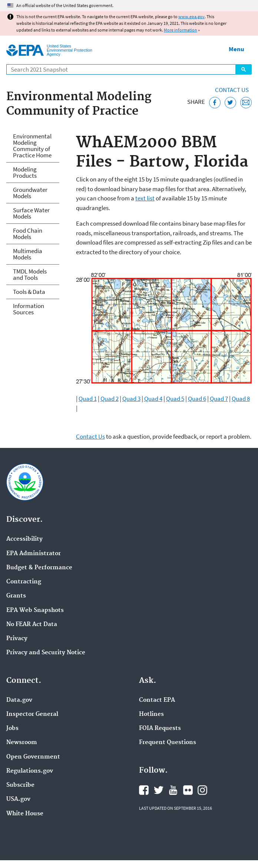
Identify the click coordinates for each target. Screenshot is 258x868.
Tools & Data (29, 292)
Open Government (33, 757)
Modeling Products (25, 172)
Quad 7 (219, 399)
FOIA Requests (160, 728)
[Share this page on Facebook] (215, 103)
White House (25, 814)
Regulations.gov (30, 771)
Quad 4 (153, 399)
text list (145, 198)
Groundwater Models (30, 193)
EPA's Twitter (159, 790)
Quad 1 (88, 399)
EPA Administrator (34, 554)
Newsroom (22, 743)
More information (181, 30)
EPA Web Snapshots (35, 610)
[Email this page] (246, 103)
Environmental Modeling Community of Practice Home (32, 146)
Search (244, 69)
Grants (16, 596)
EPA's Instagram (202, 790)
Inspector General (32, 714)
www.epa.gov (191, 17)
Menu (236, 49)
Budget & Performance (39, 568)
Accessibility (24, 539)
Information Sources (29, 309)
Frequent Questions (168, 743)
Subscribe (20, 785)
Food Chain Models (28, 234)
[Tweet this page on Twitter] (230, 103)
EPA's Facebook (144, 790)
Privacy (17, 639)
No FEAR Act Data (32, 625)
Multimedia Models (28, 254)
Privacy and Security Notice (46, 653)
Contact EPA (157, 700)
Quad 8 (241, 399)
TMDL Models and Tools (30, 274)
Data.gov (19, 700)
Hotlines (151, 714)
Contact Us (232, 90)
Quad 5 (175, 399)
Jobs (12, 728)
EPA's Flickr (188, 790)
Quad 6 (197, 399)
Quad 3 (131, 399)
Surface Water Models (31, 213)
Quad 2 (110, 399)
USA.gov (18, 799)
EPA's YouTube (173, 790)
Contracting (24, 582)
